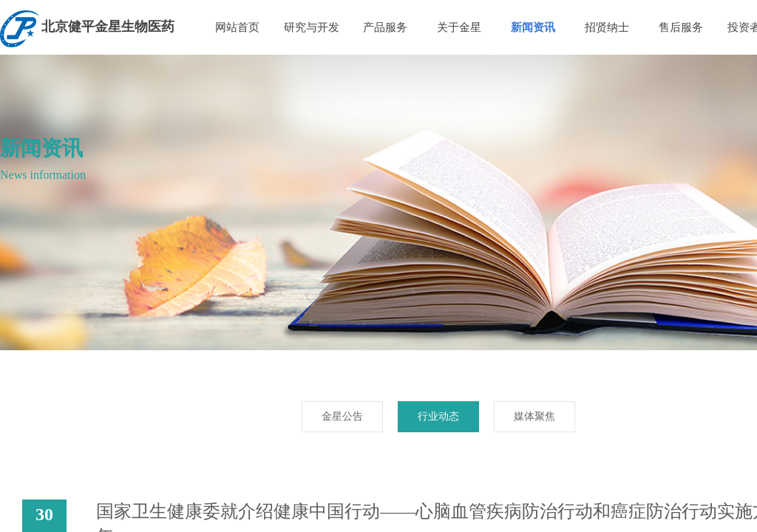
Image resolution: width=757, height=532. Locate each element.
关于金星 (459, 27)
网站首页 (237, 27)
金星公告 (342, 416)
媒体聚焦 (534, 416)
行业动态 (438, 416)
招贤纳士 (607, 27)
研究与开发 (312, 27)
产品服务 (385, 27)
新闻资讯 (533, 27)
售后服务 (681, 27)
